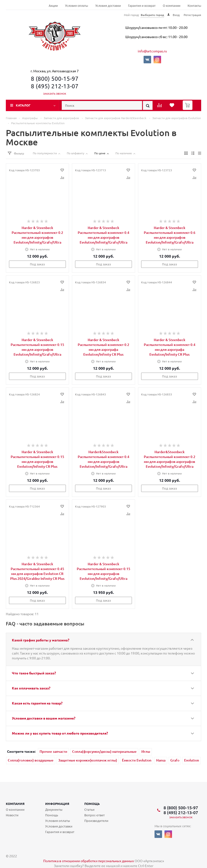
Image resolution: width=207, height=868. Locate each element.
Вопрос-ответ (95, 815)
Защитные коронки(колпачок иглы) (88, 760)
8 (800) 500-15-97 (55, 78)
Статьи (89, 809)
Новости (12, 815)
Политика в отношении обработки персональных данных (89, 861)
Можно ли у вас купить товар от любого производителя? (60, 733)
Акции (53, 6)
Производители (96, 821)
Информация (57, 804)
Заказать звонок (55, 94)
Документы (54, 809)
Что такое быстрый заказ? (34, 673)
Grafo (175, 760)
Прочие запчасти (53, 751)
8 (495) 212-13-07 (55, 86)
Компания (15, 804)
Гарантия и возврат (142, 6)
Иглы (146, 751)
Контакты (194, 6)
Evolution (192, 760)
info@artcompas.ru (152, 51)
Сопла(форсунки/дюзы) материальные (104, 751)
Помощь (92, 804)
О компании (172, 6)
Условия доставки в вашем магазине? (44, 718)
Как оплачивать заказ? (31, 688)
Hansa (161, 760)
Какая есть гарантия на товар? (37, 703)
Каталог (23, 105)
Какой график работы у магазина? (41, 640)
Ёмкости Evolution (137, 760)
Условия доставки (108, 6)
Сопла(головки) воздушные (31, 760)
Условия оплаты (77, 6)
